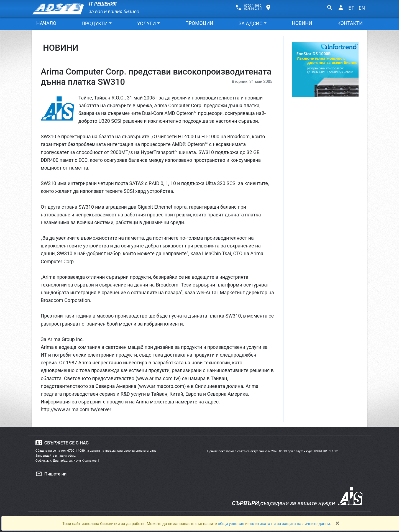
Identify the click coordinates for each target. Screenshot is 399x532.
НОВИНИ (302, 23)
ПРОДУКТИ (94, 24)
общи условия (232, 524)
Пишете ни (51, 474)
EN (362, 8)
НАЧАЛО (46, 23)
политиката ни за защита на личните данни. (290, 524)
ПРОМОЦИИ (199, 23)
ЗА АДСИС (250, 24)
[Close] (337, 523)
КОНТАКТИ (350, 23)
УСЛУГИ (146, 24)
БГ (351, 8)
